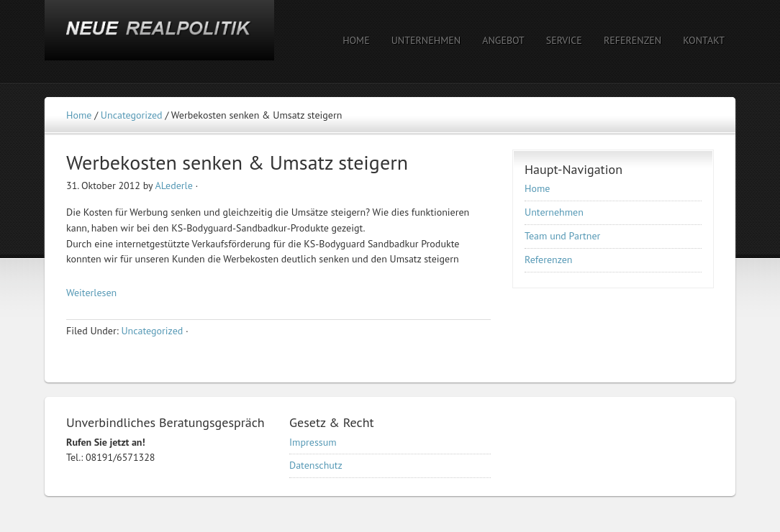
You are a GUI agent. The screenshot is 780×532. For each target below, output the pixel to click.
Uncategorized (152, 331)
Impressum (313, 442)
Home (537, 188)
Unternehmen (554, 212)
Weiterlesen (91, 293)
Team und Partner (562, 236)
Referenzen (549, 260)
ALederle (173, 185)
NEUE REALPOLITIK (171, 41)
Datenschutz (316, 465)
